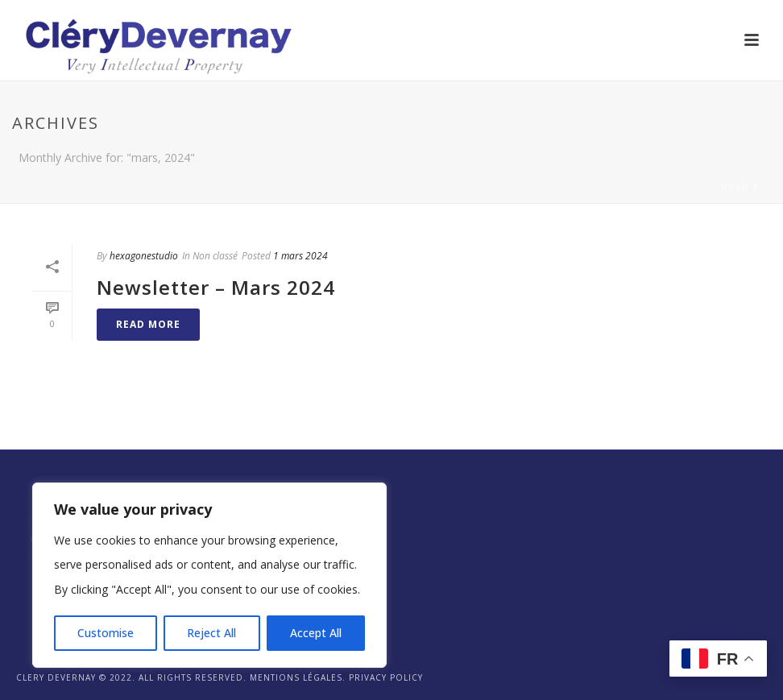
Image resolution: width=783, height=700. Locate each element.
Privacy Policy (386, 677)
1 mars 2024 (300, 256)
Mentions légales (296, 677)
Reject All (211, 633)
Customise (106, 633)
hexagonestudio (144, 256)
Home (735, 188)
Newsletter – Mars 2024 (216, 287)
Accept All (316, 633)
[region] (209, 575)
